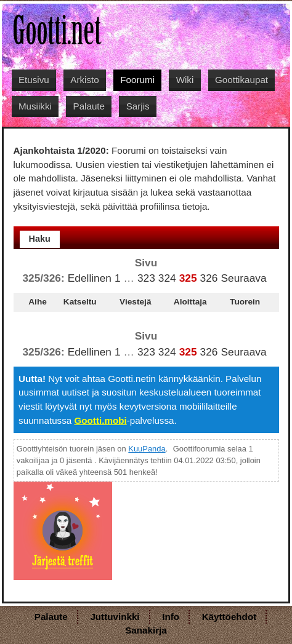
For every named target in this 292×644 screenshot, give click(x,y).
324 (167, 278)
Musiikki (35, 106)
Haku (40, 239)
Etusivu (34, 80)
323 (146, 278)
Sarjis (138, 106)
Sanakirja (146, 630)
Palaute (89, 106)
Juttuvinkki (115, 617)
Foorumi (137, 80)
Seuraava (243, 278)
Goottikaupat (241, 80)
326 (209, 278)
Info (171, 617)
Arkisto (84, 80)
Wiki (185, 80)
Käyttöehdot (229, 617)
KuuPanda (147, 449)
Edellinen (90, 278)
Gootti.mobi (100, 420)
